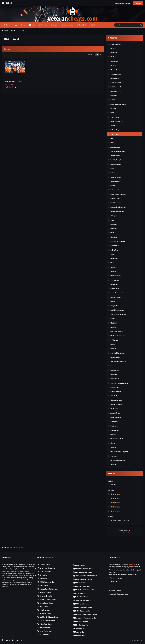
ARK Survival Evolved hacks (48, 617)
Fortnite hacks (79, 593)
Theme (6, 640)
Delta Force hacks (45, 631)
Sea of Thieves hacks (46, 621)
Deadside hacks (44, 614)
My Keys (44, 25)
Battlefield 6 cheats (45, 603)
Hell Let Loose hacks (82, 611)
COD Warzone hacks (46, 582)
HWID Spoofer (43, 628)
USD (128, 533)
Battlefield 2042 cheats (82, 579)
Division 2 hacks (44, 593)
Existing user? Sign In (123, 3)
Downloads (21, 25)
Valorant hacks (44, 565)
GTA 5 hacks (43, 635)
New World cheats (81, 622)
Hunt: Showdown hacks (83, 608)
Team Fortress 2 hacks (82, 601)
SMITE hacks (79, 629)
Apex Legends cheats (46, 568)
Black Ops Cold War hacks (83, 590)
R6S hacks (42, 575)
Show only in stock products (120, 520)
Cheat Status (83, 25)
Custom (113, 485)
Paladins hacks (44, 610)
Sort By (91, 55)
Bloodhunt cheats (80, 625)
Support (55, 25)
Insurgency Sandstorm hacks (85, 618)
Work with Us (68, 25)
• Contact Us (113, 582)
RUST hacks (43, 586)
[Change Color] (11, 3)
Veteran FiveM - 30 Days (14, 82)
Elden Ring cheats (45, 624)
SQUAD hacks (79, 583)
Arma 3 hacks (79, 565)
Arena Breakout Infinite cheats (85, 576)
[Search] (126, 25)
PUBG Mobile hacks (81, 604)
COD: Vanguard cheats (82, 586)
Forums (9, 25)
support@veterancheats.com (119, 594)
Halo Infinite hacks (81, 597)
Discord (96, 25)
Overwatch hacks (45, 596)
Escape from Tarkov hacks (48, 589)
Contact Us (17, 640)
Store (33, 26)
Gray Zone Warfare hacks (83, 569)
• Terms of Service (115, 578)
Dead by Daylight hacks (82, 572)
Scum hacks (79, 632)
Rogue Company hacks (47, 600)
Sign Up (138, 3)
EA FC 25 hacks (44, 572)
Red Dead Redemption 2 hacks (85, 615)
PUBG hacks (43, 579)
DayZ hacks (43, 607)
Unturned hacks (80, 636)
